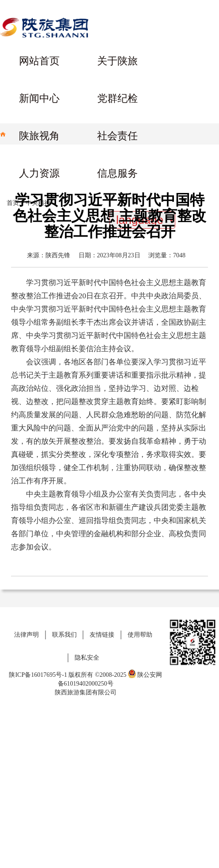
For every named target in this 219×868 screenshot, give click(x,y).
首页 (13, 203)
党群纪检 (117, 98)
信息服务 (117, 173)
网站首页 (39, 61)
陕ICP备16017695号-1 (38, 675)
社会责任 (117, 136)
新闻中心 (39, 98)
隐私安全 (87, 658)
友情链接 (102, 635)
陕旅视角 (39, 136)
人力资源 (39, 173)
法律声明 (26, 635)
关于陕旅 (117, 61)
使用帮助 (140, 635)
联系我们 (64, 635)
